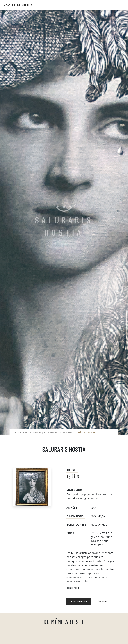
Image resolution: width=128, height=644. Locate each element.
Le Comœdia (20, 432)
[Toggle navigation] (124, 5)
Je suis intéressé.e (79, 601)
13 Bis (73, 476)
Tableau (67, 432)
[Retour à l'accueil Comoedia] (65, 5)
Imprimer (103, 601)
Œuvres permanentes (45, 432)
